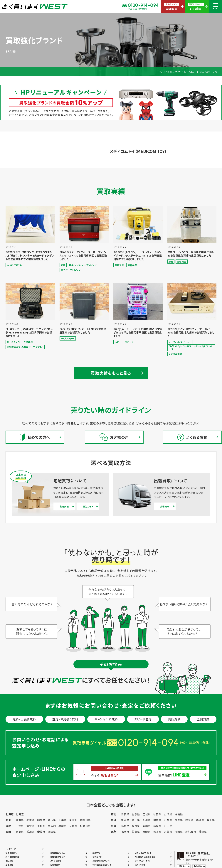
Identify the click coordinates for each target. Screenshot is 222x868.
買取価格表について (103, 860)
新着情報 (97, 851)
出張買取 (165, 507)
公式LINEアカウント (145, 851)
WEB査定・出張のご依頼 (147, 856)
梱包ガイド (88, 507)
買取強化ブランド (172, 72)
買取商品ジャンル (59, 851)
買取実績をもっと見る (111, 373)
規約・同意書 (141, 865)
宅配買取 (64, 507)
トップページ (12, 846)
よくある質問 (57, 860)
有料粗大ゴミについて (104, 865)
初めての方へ (12, 851)
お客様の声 (56, 865)
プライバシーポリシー (146, 860)
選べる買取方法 (14, 856)
